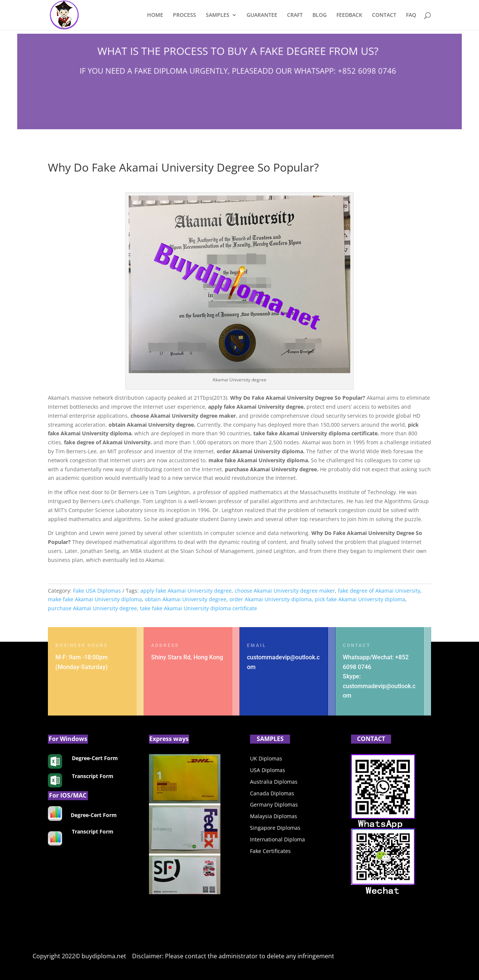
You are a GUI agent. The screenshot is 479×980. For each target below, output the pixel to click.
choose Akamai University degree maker (285, 591)
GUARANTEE (262, 15)
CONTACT (384, 15)
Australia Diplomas (274, 782)
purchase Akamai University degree (92, 608)
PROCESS (184, 15)
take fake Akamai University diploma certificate (199, 608)
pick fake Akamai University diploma (360, 599)
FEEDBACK (349, 15)
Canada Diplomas (272, 793)
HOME (155, 15)
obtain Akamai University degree (186, 599)
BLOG (320, 15)
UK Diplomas (266, 758)
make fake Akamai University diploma (95, 599)
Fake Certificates (270, 851)
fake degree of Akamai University (379, 591)
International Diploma (277, 839)
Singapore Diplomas (275, 828)
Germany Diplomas (274, 804)
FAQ (411, 15)
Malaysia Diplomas (274, 816)
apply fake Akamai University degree (186, 591)
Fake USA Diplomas (97, 591)
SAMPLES (218, 15)
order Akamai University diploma (271, 599)
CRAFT (295, 15)
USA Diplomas (268, 770)
